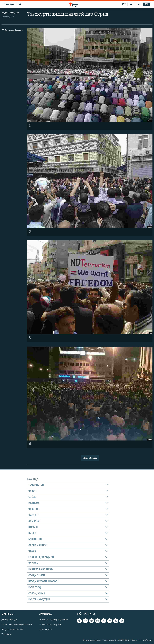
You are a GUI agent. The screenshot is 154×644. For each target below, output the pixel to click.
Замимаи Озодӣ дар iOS (50, 625)
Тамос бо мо (7, 634)
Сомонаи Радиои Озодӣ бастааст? (17, 625)
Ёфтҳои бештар (90, 458)
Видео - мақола (10, 13)
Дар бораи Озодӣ (9, 620)
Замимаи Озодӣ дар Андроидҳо (54, 620)
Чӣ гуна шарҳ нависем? (12, 630)
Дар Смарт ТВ (45, 630)
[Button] (12, 31)
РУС (124, 4)
